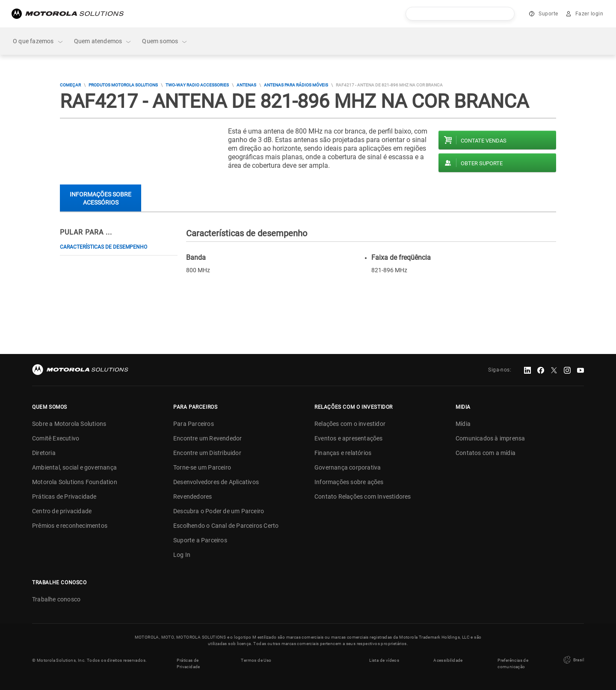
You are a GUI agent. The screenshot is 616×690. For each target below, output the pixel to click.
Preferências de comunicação (513, 663)
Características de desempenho (104, 247)
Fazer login (589, 14)
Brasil (573, 660)
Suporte (548, 14)
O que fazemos (38, 41)
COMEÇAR (70, 85)
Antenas (246, 85)
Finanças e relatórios (343, 453)
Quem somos (165, 41)
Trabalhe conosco (56, 599)
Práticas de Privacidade (64, 497)
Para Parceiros (194, 424)
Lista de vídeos (384, 660)
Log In (182, 555)
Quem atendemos (103, 41)
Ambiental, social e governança (74, 467)
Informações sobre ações (349, 482)
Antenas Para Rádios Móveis (296, 85)
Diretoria (44, 453)
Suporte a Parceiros (200, 540)
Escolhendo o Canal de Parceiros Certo (226, 526)
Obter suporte (482, 163)
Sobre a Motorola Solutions (69, 424)
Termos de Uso (256, 660)
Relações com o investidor (350, 424)
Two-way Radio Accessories (197, 85)
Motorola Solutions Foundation (75, 482)
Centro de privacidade (62, 511)
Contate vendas (484, 141)
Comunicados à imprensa (490, 438)
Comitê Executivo (56, 438)
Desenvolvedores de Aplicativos (216, 482)
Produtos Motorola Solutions (123, 85)
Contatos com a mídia (486, 453)
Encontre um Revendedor (207, 438)
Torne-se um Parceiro (202, 467)
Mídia (463, 424)
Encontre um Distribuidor (207, 453)
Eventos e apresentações (349, 438)
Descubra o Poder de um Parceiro (219, 511)
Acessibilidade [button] (448, 660)
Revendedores (192, 497)
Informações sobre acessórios (101, 198)
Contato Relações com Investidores (363, 497)
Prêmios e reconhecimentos (70, 526)
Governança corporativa (348, 467)
